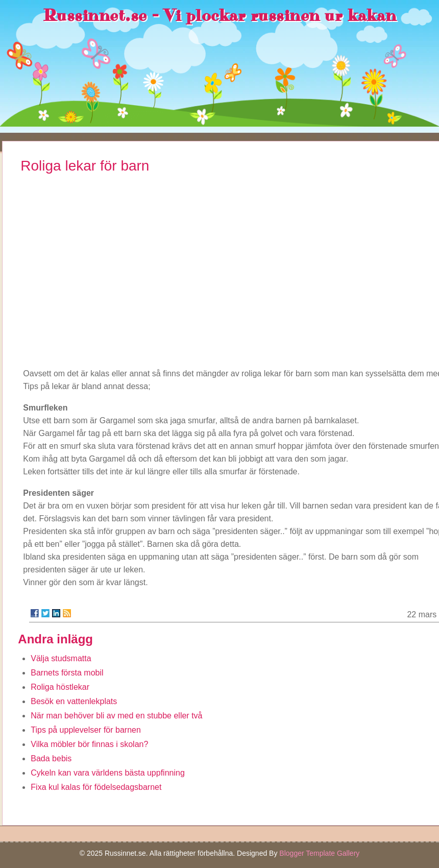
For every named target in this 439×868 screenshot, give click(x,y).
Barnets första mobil (67, 673)
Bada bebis (51, 758)
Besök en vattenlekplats (74, 701)
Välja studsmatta (61, 658)
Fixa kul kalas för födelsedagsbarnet (96, 787)
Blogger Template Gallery (319, 853)
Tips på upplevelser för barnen (86, 730)
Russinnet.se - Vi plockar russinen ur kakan (220, 16)
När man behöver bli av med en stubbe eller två (116, 716)
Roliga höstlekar (60, 687)
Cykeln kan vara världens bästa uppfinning (108, 773)
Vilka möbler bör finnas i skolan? (89, 744)
